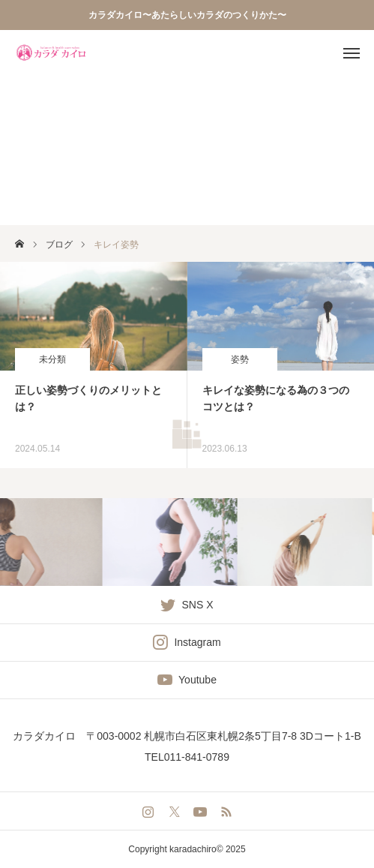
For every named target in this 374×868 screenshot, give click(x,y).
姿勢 (240, 359)
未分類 (52, 359)
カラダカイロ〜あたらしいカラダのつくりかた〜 (187, 15)
